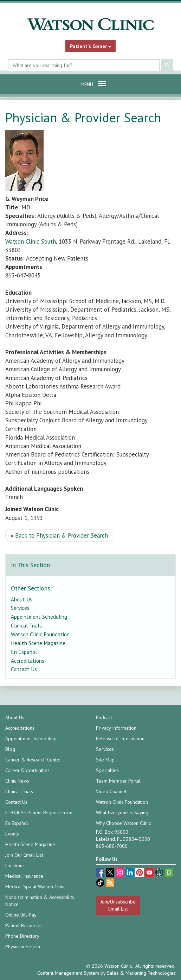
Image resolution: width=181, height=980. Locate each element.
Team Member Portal (118, 781)
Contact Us (24, 669)
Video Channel (111, 791)
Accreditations (28, 661)
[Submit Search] (167, 65)
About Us (22, 599)
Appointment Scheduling (39, 617)
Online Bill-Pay (21, 915)
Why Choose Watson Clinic (123, 823)
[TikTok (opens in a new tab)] (101, 884)
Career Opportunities (27, 770)
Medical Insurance (24, 876)
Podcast (104, 717)
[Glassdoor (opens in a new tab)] (169, 873)
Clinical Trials (26, 625)
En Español (24, 652)
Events (12, 834)
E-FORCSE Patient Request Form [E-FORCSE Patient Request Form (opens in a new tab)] (39, 813)
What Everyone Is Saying (122, 813)
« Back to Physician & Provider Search (59, 535)
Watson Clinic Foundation (40, 634)
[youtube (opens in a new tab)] (150, 873)
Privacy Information (116, 728)
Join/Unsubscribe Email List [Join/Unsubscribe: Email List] (118, 905)
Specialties (107, 770)
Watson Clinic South (31, 241)
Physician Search (23, 947)
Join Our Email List (24, 855)
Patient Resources (24, 925)
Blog (10, 749)
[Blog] (110, 884)
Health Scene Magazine (38, 643)
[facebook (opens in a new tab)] (101, 873)
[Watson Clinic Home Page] (90, 24)
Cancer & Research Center (33, 760)
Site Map (105, 760)
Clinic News (17, 781)
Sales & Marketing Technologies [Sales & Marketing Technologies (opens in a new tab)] (141, 973)
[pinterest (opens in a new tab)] (140, 873)
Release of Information (120, 739)
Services (20, 608)
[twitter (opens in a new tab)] (111, 873)
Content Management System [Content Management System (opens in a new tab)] (68, 973)
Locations (15, 865)
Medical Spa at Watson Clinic (35, 887)
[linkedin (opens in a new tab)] (130, 873)
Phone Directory (22, 936)
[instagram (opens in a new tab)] (121, 873)
